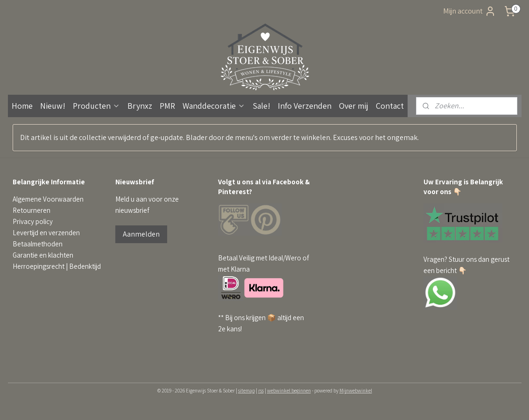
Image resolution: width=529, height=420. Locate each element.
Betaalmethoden (38, 244)
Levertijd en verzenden (46, 233)
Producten (96, 106)
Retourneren (32, 210)
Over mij (354, 106)
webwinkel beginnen (289, 391)
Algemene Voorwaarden (48, 199)
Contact (390, 106)
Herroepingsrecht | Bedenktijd (57, 266)
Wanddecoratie (214, 106)
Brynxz (140, 106)
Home (22, 106)
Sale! (261, 106)
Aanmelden (141, 234)
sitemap (247, 391)
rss (261, 391)
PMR (167, 106)
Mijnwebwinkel (356, 391)
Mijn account (469, 11)
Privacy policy (33, 221)
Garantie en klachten (43, 255)
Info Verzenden (305, 106)
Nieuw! (53, 106)
